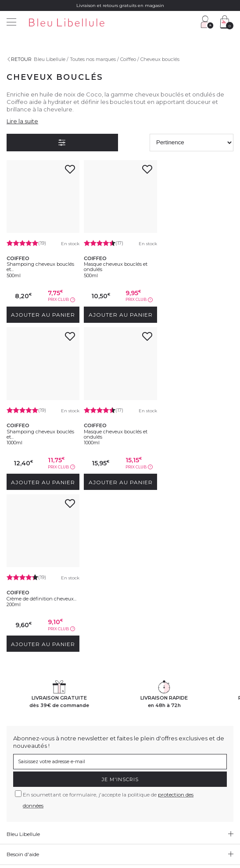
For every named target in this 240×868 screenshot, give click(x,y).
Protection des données (155, 811)
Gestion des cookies (210, 811)
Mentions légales (27, 811)
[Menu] (11, 23)
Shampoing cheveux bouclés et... (40, 267)
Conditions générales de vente (87, 811)
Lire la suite (22, 121)
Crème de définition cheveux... (119, 431)
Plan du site (155, 817)
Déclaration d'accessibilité (106, 817)
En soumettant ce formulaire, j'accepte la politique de (108, 637)
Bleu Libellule (50, 59)
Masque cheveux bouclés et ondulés (116, 267)
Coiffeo (128, 59)
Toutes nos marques (93, 59)
